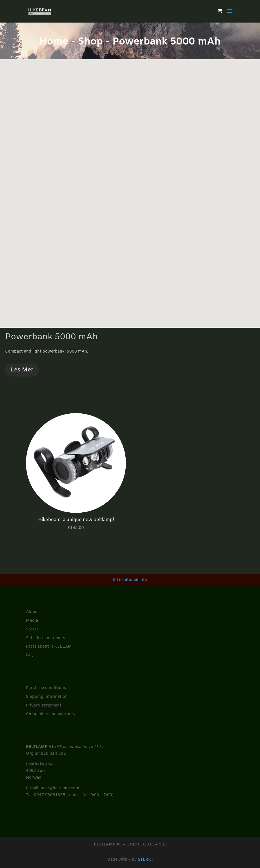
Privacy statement (44, 706)
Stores (32, 629)
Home (54, 42)
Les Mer (22, 370)
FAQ (30, 655)
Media (32, 621)
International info (130, 580)
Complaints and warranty (51, 714)
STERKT (146, 860)
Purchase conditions (46, 688)
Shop (90, 42)
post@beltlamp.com (60, 788)
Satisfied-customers (45, 638)
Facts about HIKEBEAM (49, 647)
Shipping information (47, 697)
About (32, 612)
